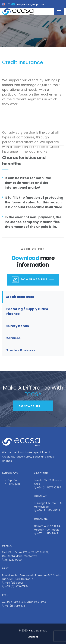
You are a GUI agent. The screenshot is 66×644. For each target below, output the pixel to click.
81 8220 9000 (13, 560)
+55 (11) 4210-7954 (17, 586)
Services (13, 338)
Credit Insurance (20, 297)
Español (12, 480)
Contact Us (33, 407)
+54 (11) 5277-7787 (49, 488)
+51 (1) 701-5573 (15, 606)
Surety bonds (18, 326)
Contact (33, 637)
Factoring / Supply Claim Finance (27, 311)
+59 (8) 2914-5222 (49, 511)
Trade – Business (21, 350)
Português (14, 484)
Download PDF (33, 280)
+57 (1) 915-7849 (48, 533)
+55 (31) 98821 (14, 583)
